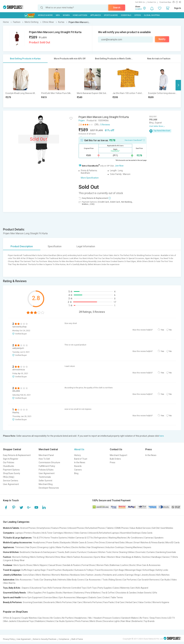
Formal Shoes (88, 565)
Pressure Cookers (111, 618)
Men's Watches (43, 575)
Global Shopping (152, 15)
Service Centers (11, 481)
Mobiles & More (45, 15)
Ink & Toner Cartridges (52, 533)
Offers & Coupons (12, 618)
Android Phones (28, 528)
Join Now (119, 166)
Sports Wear (100, 557)
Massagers (82, 597)
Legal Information (86, 246)
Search (117, 8)
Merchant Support (119, 455)
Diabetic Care (95, 597)
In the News (80, 462)
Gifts (155, 593)
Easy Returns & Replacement (17, 455)
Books (59, 593)
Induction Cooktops (115, 547)
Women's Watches (60, 575)
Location (139, 9)
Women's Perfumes (93, 602)
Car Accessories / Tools (96, 580)
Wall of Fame (77, 639)
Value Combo (145, 602)
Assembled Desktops (130, 533)
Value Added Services (140, 528)
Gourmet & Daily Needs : (15, 593)
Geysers (147, 547)
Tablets (110, 528)
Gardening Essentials (166, 552)
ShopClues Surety (12, 473)
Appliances (96, 15)
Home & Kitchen (80, 15)
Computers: (9, 533)
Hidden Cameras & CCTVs (81, 538)
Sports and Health (12, 597)
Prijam (82, 121)
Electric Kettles (79, 547)
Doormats (141, 552)
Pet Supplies (49, 593)
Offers (138, 15)
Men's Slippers (40, 565)
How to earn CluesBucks (135, 140)
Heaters (50, 621)
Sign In (178, 8)
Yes (162, 330)
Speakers (159, 538)
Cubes (116, 588)
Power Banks (53, 543)
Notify (162, 39)
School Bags (148, 570)
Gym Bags (119, 570)
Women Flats (103, 565)
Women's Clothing (21, 557)
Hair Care (77, 602)
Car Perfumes (130, 580)
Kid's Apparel (142, 588)
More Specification (90, 178)
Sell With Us (140, 2)
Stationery (79, 593)
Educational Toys (38, 588)
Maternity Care (128, 588)
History (77, 455)
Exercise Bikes (51, 597)
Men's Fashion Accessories (80, 557)
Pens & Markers (93, 593)
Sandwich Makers (130, 618)
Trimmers (20, 547)
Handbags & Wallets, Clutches (136, 557)
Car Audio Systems (65, 621)
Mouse (129, 543)
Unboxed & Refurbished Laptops (104, 533)
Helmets (62, 580)
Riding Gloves (115, 580)
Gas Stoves (44, 618)
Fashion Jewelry (94, 575)
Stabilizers (40, 621)
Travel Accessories (104, 570)
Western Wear (114, 557)
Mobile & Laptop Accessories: (18, 543)
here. (162, 436)
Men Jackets (10, 621)
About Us (79, 449)
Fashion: (7, 557)
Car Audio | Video (169, 580)
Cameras (149, 538)
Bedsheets (25, 552)
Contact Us (152, 2)
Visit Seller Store (156, 126)
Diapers (25, 588)
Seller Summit (45, 481)
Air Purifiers (68, 618)
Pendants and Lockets (113, 575)
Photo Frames (82, 621)
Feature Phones (59, 528)
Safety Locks (162, 570)
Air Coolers (56, 618)
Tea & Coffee (108, 593)
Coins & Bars (29, 575)
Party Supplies (105, 588)
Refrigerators (101, 538)
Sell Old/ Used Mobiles (163, 528)
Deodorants (49, 602)
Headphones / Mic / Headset (88, 618)
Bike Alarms (10, 583)
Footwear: (8, 565)
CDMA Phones (122, 528)
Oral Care (120, 602)
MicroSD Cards (173, 543)
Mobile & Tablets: (11, 528)
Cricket (106, 597)
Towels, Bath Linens (67, 552)
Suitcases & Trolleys (84, 570)
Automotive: (9, 580)
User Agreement (11, 484)
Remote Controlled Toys (74, 588)
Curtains (151, 552)
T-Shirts (174, 557)
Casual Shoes (55, 565)
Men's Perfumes (64, 602)
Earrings (129, 575)
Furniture (82, 552)
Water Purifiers (63, 547)
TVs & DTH (38, 538)
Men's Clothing (37, 557)
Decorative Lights (111, 621)
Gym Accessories (67, 597)
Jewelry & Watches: (13, 575)
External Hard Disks (115, 543)
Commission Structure (49, 462)
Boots (132, 565)
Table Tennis (117, 597)
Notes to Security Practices (45, 639)
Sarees (166, 557)
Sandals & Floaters (72, 565)
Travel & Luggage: (12, 570)
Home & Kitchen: (11, 552)
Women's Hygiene (161, 602)
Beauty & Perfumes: (13, 602)
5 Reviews (105, 125)
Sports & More (111, 15)
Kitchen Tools (105, 552)
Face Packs (109, 602)
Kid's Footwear (55, 588)
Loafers (125, 565)
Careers (78, 470)
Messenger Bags (133, 570)
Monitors (69, 533)
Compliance (64, 639)
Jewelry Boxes (148, 575)
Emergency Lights (46, 547)
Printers (28, 533)
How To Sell (44, 459)
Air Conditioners (135, 538)
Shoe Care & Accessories (148, 565)
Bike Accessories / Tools (27, 580)
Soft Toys (92, 588)
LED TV (171, 618)
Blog (76, 473)
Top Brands (149, 621)
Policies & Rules (46, 470)
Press (113, 462)
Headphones (39, 543)
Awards (78, 466)
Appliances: (9, 547)
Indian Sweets (144, 593)
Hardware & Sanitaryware (44, 552)
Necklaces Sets (77, 575)
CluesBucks (9, 466)
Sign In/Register (11, 459)
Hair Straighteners (96, 547)
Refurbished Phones (95, 528)
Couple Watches (29, 618)
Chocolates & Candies (126, 593)
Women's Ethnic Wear (56, 557)
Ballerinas (115, 565)
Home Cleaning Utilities (123, 552)
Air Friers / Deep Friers (150, 618)
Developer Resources (49, 488)
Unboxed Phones (76, 528)
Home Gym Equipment (32, 597)
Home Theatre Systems (56, 538)
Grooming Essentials (33, 602)
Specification (55, 246)
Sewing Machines (134, 547)
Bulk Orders (115, 459)
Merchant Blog (46, 484)
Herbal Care (131, 602)
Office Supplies (34, 593)
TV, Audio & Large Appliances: (18, 538)
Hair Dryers (31, 547)
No (170, 330)
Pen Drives (100, 543)
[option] (21, 85)
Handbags (156, 557)
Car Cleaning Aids (48, 580)
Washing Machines (117, 538)
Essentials (126, 15)
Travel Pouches (54, 570)
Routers (37, 533)
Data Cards (147, 533)
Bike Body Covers (76, 580)
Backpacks (65, 543)
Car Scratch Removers (148, 580)
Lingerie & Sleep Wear (14, 560)
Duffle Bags (27, 570)
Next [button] (178, 85)
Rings (137, 575)
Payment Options (11, 470)
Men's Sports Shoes (23, 565)
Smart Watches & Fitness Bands (149, 543)
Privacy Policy (9, 639)
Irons (164, 618)
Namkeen (68, 593)
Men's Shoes (96, 621)
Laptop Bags (40, 570)
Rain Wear (126, 621)
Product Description (22, 246)
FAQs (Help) (9, 477)
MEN (58, 15)
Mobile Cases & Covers (83, 543)
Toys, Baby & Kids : (12, 588)
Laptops (19, 533)
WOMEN (66, 15)
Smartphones (43, 528)
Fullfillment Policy (47, 466)
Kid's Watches (163, 575)
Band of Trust (81, 459)
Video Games (81, 533)
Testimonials (45, 477)
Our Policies (9, 462)
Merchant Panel (46, 455)
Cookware (92, 552)
